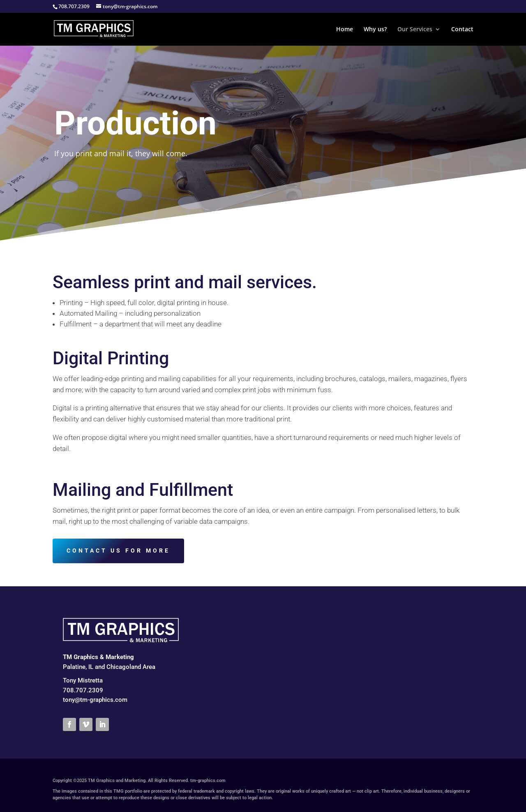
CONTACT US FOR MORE (118, 551)
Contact (462, 30)
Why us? (375, 30)
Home (345, 30)
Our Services (415, 30)
